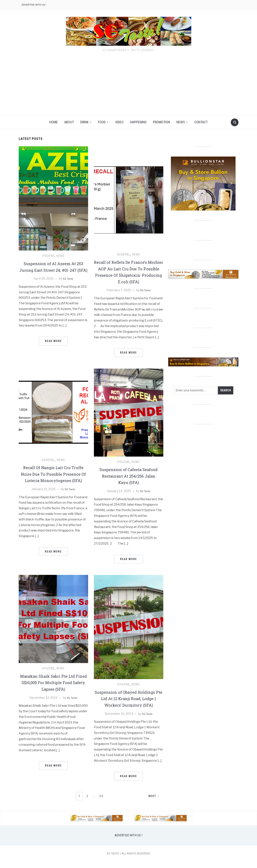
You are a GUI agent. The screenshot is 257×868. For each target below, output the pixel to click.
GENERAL (124, 254)
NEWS (181, 122)
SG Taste (68, 285)
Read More (53, 348)
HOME (54, 122)
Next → (153, 803)
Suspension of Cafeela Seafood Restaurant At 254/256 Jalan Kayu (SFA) (129, 482)
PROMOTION (161, 122)
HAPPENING (138, 122)
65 (102, 802)
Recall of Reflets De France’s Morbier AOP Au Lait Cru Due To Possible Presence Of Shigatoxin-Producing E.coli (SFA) (128, 275)
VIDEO (119, 122)
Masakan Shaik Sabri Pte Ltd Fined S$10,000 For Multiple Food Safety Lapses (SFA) (53, 689)
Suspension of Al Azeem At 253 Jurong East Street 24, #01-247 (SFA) (53, 270)
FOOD (102, 122)
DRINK (84, 122)
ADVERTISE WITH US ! (34, 5)
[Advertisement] (129, 86)
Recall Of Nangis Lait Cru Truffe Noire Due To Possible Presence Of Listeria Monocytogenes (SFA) (53, 484)
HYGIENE (48, 256)
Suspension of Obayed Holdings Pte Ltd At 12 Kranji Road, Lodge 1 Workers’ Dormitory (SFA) (129, 705)
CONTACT (201, 122)
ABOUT (69, 122)
